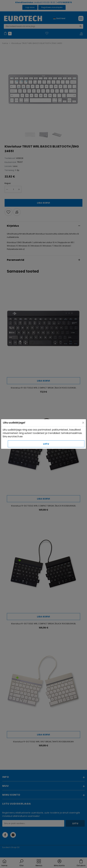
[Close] (83, 423)
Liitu (46, 444)
